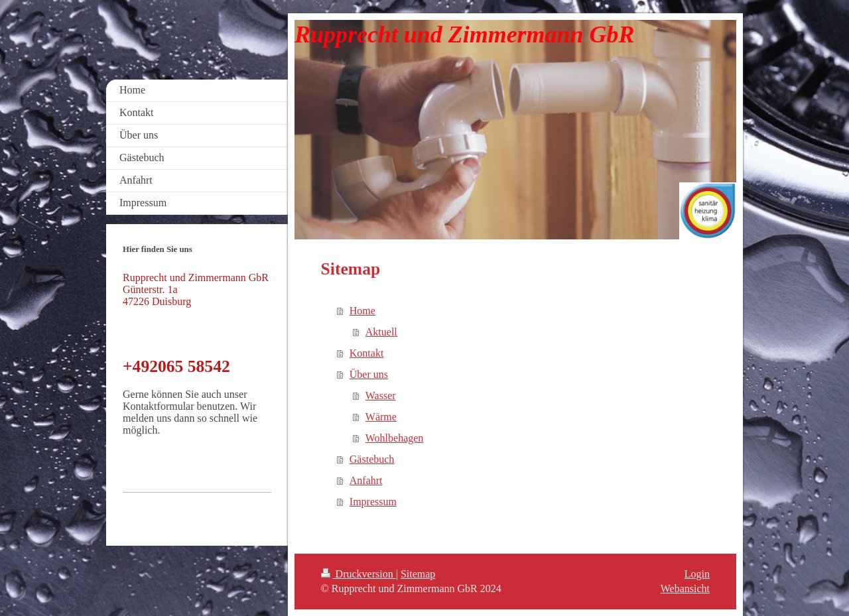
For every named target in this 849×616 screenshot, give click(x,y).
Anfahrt (366, 480)
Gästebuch (372, 459)
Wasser (381, 396)
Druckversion (359, 574)
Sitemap (418, 574)
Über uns (369, 374)
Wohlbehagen (395, 438)
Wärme (381, 417)
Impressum (373, 502)
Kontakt (367, 353)
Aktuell (381, 332)
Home (362, 311)
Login (697, 574)
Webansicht (685, 588)
